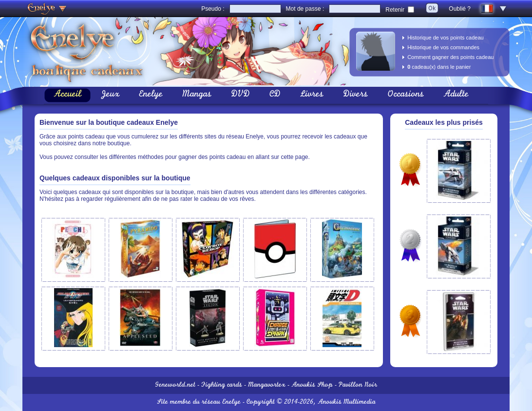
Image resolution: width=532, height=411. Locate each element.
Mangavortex (267, 385)
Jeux (110, 95)
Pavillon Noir (358, 385)
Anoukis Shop (312, 385)
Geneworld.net (175, 385)
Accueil (67, 95)
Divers (355, 95)
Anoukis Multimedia (347, 402)
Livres (312, 95)
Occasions (406, 95)
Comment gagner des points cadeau (450, 57)
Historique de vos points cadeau (446, 38)
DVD (240, 95)
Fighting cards (222, 385)
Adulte (456, 95)
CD (275, 95)
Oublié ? (460, 9)
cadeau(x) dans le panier (439, 67)
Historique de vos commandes (443, 47)
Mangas (197, 95)
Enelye (151, 95)
